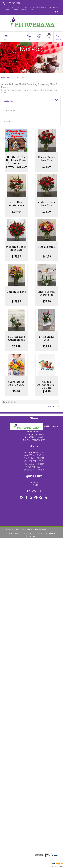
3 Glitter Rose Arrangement (16, 338)
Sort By (7, 121)
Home (3, 77)
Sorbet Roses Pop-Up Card (16, 383)
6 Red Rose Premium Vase (16, 204)
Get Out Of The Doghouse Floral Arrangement (16, 160)
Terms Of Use (14, 533)
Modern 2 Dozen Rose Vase (16, 248)
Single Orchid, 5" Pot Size (47, 293)
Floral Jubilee (47, 247)
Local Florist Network (46, 533)
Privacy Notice (28, 533)
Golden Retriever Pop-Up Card (47, 385)
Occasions (11, 77)
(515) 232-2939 (13, 3)
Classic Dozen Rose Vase (47, 159)
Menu (6, 39)
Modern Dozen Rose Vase (47, 204)
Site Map (31, 537)
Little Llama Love (47, 338)
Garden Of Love (16, 292)
